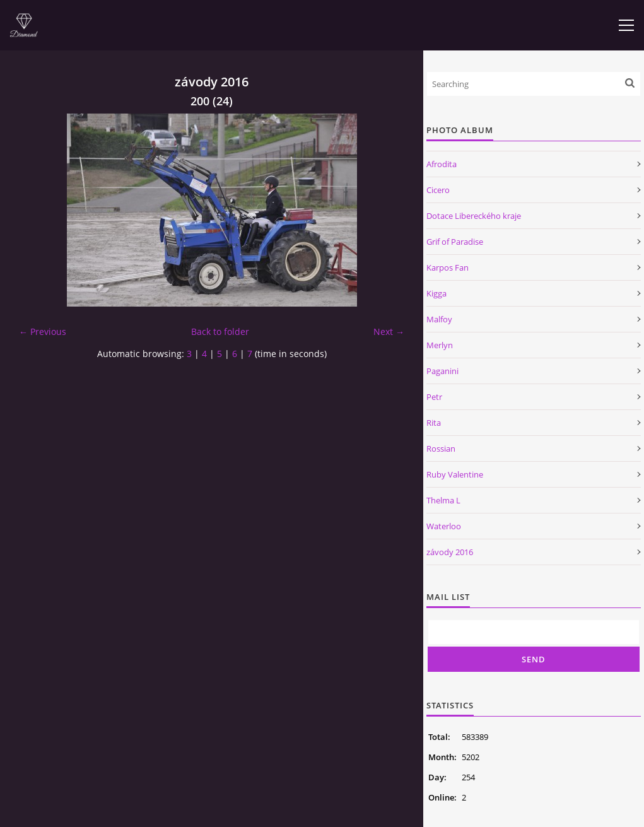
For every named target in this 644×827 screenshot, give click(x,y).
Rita (434, 423)
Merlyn (440, 345)
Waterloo (444, 526)
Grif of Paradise (455, 242)
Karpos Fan (448, 267)
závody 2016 (450, 552)
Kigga (436, 293)
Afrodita (442, 164)
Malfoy (439, 319)
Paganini (442, 371)
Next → (389, 331)
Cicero (438, 190)
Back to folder (220, 331)
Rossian (441, 449)
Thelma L (443, 500)
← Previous (43, 331)
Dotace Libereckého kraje (474, 216)
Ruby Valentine (455, 474)
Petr (434, 397)
